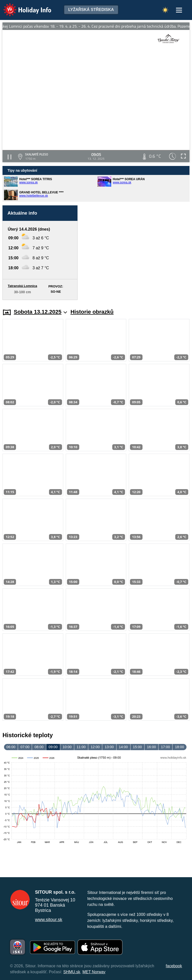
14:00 (123, 747)
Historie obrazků (92, 312)
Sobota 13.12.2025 (40, 312)
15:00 (137, 747)
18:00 (179, 747)
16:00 (151, 747)
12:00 (95, 747)
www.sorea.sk (28, 182)
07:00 (25, 747)
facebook (174, 966)
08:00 (39, 747)
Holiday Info (22, 6)
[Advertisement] (136, 253)
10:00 (67, 747)
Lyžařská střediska (91, 10)
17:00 (165, 747)
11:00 (81, 747)
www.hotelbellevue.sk (34, 196)
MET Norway (94, 972)
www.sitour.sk (49, 920)
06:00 (11, 747)
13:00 (109, 747)
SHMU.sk (72, 972)
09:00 (53, 747)
